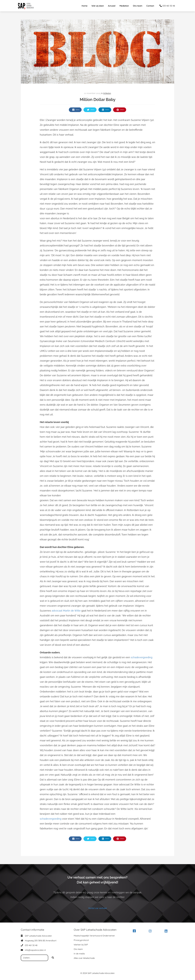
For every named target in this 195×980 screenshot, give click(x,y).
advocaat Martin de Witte (66, 611)
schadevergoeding (141, 657)
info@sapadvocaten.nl (35, 950)
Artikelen (107, 93)
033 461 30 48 (31, 945)
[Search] (53, 958)
